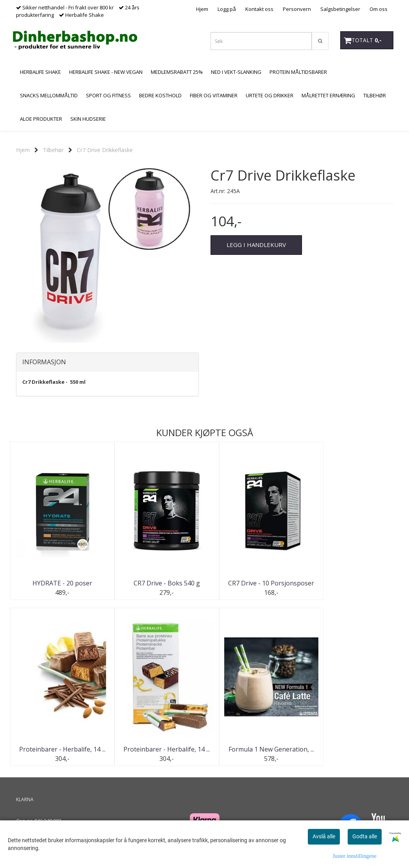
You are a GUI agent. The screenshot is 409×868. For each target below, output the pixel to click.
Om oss (379, 9)
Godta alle (365, 836)
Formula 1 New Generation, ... (156, 749)
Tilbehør (53, 150)
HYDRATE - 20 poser (59, 583)
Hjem (202, 9)
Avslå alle (324, 836)
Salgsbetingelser (340, 9)
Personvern (297, 9)
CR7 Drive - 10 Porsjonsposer (253, 583)
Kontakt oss (259, 9)
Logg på (227, 9)
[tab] (107, 362)
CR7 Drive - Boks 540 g (156, 583)
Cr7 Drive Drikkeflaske (105, 150)
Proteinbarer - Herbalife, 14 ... (351, 583)
